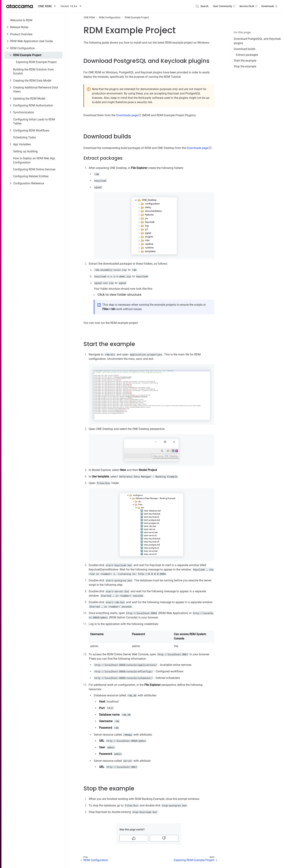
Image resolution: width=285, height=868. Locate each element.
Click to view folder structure (119, 295)
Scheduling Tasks (24, 137)
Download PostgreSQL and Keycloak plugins (257, 41)
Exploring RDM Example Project (36, 62)
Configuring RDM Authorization (33, 105)
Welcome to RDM (21, 20)
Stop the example (245, 66)
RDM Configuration (22, 48)
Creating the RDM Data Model (32, 81)
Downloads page (127, 115)
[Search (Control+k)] (202, 6)
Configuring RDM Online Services (34, 169)
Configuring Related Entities (31, 176)
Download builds (245, 49)
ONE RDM (89, 17)
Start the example (245, 61)
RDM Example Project (27, 55)
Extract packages (247, 55)
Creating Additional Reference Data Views (36, 89)
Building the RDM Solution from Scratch (33, 71)
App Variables (22, 144)
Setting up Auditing (25, 151)
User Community (225, 6)
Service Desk (249, 6)
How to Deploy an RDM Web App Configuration (34, 160)
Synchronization (24, 112)
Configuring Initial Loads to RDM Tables (34, 121)
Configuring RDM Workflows (31, 130)
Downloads (270, 6)
